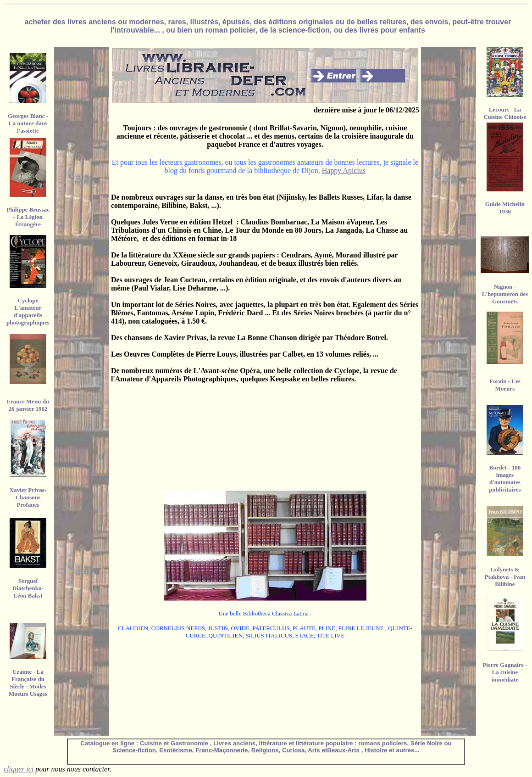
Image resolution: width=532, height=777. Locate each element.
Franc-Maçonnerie (222, 750)
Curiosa (293, 750)
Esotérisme (176, 750)
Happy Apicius (344, 170)
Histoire (376, 750)
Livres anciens (234, 743)
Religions (265, 750)
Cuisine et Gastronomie (174, 743)
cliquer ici (19, 769)
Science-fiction (134, 750)
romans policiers (382, 743)
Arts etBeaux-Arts (334, 750)
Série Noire (427, 743)
